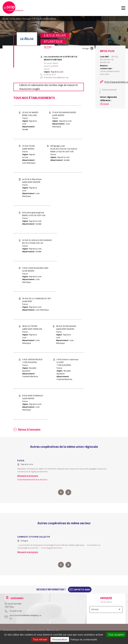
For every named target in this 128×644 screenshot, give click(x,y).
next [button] (68, 492)
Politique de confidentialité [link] (84, 639)
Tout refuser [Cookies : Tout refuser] (40, 639)
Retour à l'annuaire (29, 429)
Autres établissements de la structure (32, 480)
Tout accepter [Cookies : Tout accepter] (116, 635)
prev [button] (61, 492)
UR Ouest (104, 104)
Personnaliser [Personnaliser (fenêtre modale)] (60, 639)
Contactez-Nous (82, 590)
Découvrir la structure (28, 476)
